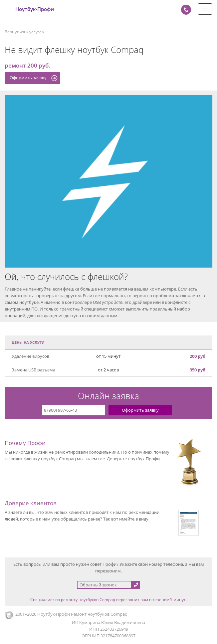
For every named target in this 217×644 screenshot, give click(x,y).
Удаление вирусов (30, 356)
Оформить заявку (28, 78)
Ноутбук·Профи (35, 9)
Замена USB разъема (33, 370)
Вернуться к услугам (25, 32)
